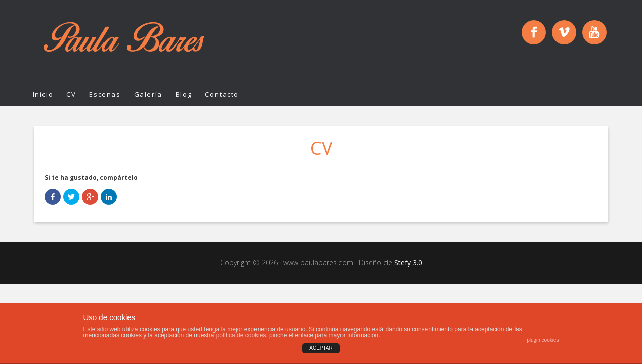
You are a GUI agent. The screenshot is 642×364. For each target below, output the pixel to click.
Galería (148, 94)
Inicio (43, 94)
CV (71, 94)
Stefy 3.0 (408, 263)
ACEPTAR (321, 348)
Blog (184, 94)
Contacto (222, 94)
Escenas (105, 94)
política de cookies (241, 335)
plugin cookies (543, 340)
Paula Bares (124, 41)
